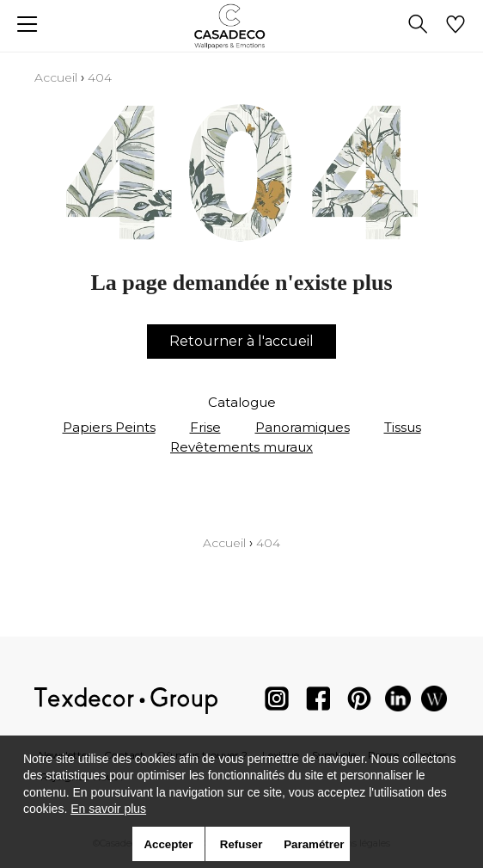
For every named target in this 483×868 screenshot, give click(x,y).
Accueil (56, 77)
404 (100, 77)
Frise (205, 427)
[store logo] (242, 26)
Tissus (403, 427)
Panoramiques (303, 427)
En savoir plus (108, 809)
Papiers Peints (109, 427)
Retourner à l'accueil (241, 341)
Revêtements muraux (241, 447)
